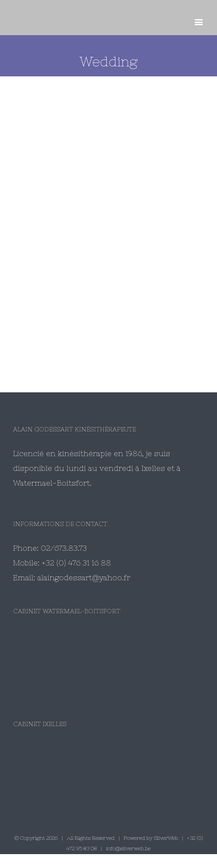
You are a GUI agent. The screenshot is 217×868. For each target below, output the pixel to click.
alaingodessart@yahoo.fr (84, 578)
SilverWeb (166, 838)
